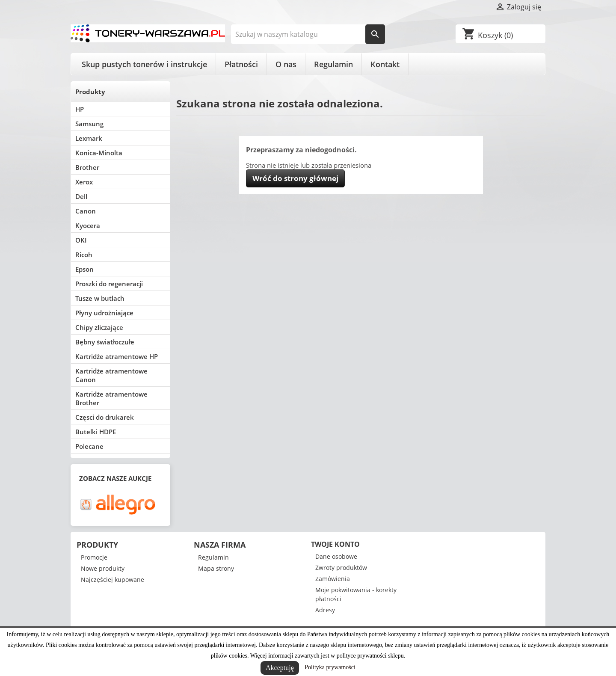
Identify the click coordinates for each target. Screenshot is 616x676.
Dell (81, 196)
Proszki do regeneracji (109, 284)
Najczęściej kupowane (113, 580)
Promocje (94, 557)
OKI (81, 240)
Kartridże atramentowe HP (117, 356)
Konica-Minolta (99, 153)
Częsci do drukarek (105, 417)
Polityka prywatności (330, 667)
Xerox (84, 182)
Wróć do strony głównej (295, 178)
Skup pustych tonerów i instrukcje (144, 64)
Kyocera (88, 225)
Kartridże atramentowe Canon (111, 375)
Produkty (90, 92)
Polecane (89, 446)
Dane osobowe (336, 556)
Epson (84, 269)
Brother (87, 167)
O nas (286, 64)
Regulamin (333, 64)
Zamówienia (333, 579)
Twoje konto (335, 544)
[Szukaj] (308, 34)
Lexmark (89, 138)
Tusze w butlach (100, 298)
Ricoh (84, 255)
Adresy (325, 610)
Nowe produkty (103, 568)
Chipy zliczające (99, 327)
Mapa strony (216, 568)
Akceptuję (280, 668)
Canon (86, 211)
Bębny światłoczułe (105, 342)
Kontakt (385, 64)
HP (80, 109)
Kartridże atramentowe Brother (111, 398)
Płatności (241, 64)
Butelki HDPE (96, 432)
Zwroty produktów (341, 568)
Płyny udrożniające (104, 313)
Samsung (89, 124)
